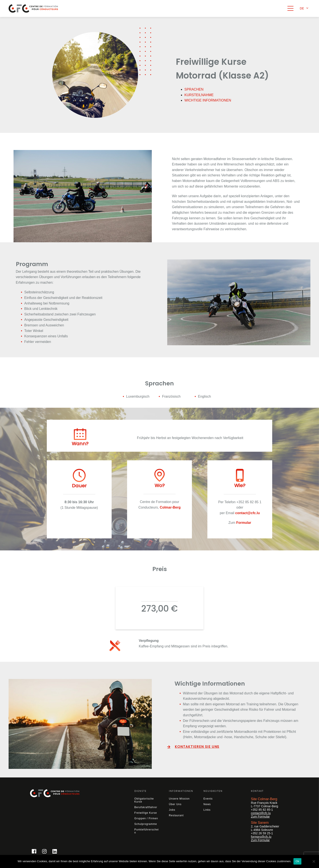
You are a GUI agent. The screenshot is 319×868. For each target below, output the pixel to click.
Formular (244, 523)
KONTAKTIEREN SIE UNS (197, 746)
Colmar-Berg (170, 507)
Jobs (172, 810)
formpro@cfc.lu (261, 837)
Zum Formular (260, 816)
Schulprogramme (146, 824)
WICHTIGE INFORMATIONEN (208, 100)
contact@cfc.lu (261, 813)
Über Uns (175, 804)
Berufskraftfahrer (146, 807)
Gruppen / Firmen (146, 818)
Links (207, 810)
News (207, 804)
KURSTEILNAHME (199, 95)
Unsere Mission (179, 799)
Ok (297, 861)
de (302, 8)
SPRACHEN (194, 89)
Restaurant (176, 815)
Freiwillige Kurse (146, 813)
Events (208, 799)
